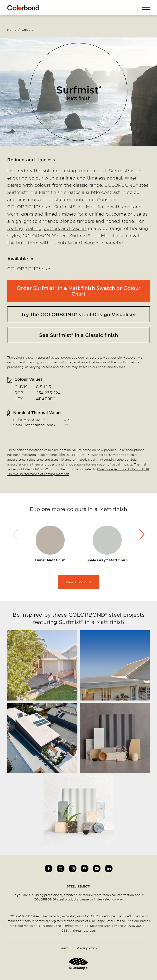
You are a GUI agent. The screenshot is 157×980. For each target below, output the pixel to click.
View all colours (78, 582)
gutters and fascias (65, 228)
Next (141, 534)
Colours (28, 30)
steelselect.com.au (110, 899)
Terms (64, 948)
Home (12, 30)
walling (33, 228)
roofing (15, 228)
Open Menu (146, 8)
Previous (16, 534)
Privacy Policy (87, 948)
